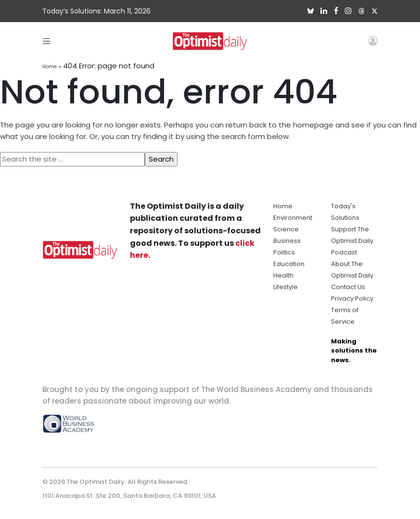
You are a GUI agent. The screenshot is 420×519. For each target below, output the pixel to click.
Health (283, 275)
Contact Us (348, 287)
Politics (284, 252)
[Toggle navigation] (46, 41)
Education (289, 264)
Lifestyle (286, 287)
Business (287, 241)
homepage (313, 125)
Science (286, 229)
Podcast (344, 252)
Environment (293, 218)
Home (50, 67)
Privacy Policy (352, 298)
